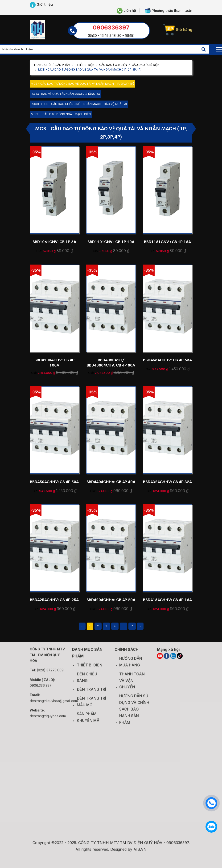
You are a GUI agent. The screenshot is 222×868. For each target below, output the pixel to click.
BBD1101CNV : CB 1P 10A (111, 242)
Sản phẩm (63, 65)
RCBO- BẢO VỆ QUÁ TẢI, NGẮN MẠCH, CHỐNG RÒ (66, 94)
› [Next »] (140, 626)
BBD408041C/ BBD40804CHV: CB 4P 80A (111, 363)
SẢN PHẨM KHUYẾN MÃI (89, 720)
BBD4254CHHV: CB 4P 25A (54, 600)
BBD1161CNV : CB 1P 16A (168, 242)
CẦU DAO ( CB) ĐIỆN (113, 65)
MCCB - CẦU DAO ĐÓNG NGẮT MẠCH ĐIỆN (61, 114)
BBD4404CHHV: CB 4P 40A (111, 482)
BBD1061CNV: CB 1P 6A (54, 242)
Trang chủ (42, 65)
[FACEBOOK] (166, 659)
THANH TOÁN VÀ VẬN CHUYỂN (132, 683)
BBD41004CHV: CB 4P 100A (54, 363)
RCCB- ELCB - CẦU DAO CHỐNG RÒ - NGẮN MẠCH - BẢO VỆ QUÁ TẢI (79, 104)
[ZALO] (173, 659)
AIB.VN (140, 852)
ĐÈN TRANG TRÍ (91, 692)
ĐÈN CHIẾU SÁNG (87, 680)
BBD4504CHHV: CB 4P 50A (54, 482)
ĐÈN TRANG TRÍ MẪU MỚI (91, 704)
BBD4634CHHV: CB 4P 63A (168, 360)
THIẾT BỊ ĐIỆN (85, 65)
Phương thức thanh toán (169, 11)
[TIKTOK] (180, 659)
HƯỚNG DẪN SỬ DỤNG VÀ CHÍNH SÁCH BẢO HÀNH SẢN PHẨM (134, 712)
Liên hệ (126, 11)
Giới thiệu (41, 5)
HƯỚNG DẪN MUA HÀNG (131, 665)
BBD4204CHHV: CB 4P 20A (111, 600)
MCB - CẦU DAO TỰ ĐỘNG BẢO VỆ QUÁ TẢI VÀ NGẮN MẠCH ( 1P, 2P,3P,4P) (82, 84)
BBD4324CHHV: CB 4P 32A (168, 482)
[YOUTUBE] (160, 659)
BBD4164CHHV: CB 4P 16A (168, 600)
